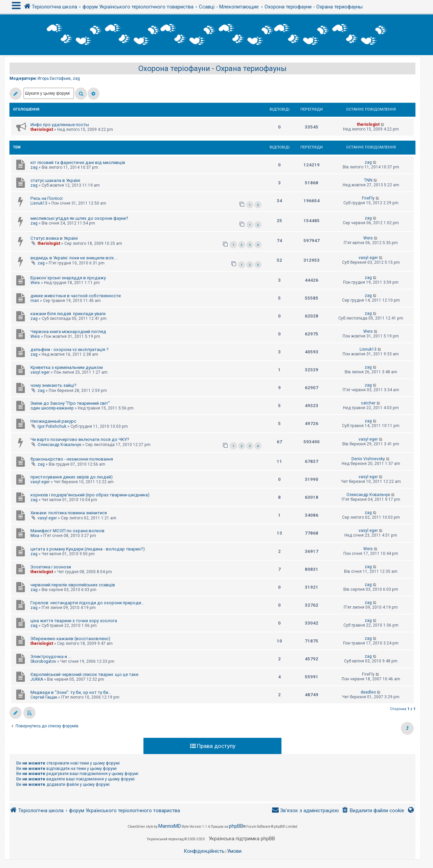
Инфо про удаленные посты (60, 125)
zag (76, 78)
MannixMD (170, 826)
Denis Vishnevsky (368, 459)
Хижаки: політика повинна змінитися (69, 513)
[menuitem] (373, 811)
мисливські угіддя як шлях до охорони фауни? (79, 218)
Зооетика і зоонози (51, 567)
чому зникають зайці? (53, 385)
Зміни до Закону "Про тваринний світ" (70, 403)
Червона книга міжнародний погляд (68, 332)
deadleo (368, 692)
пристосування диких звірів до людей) (72, 477)
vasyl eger (368, 258)
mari (35, 301)
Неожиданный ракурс (53, 421)
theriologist (42, 130)
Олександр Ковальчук (59, 445)
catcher (368, 403)
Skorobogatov (43, 661)
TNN (368, 180)
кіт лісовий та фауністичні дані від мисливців (78, 162)
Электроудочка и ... (51, 656)
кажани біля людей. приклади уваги (68, 314)
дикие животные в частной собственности (76, 296)
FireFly (368, 198)
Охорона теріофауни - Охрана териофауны (212, 68)
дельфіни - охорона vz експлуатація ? (70, 349)
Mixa (35, 536)
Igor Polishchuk (52, 426)
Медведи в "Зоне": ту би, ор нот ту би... (71, 692)
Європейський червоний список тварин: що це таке (84, 674)
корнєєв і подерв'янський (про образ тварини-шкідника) (90, 495)
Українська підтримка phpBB (242, 839)
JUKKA (37, 679)
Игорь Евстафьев (54, 78)
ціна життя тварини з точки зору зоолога (74, 621)
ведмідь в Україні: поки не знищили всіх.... (74, 258)
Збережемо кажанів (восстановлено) (70, 639)
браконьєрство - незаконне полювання (72, 459)
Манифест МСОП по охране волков (67, 531)
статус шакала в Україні (55, 180)
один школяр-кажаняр (52, 408)
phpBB (236, 826)
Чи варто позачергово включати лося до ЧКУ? (80, 439)
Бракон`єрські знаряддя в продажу (68, 278)
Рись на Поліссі (47, 198)
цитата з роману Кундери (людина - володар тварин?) (88, 549)
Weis (368, 238)
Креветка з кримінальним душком (67, 367)
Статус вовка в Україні (54, 238)
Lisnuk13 (39, 203)
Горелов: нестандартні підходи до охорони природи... (87, 603)
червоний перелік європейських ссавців (73, 585)
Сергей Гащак (44, 697)
